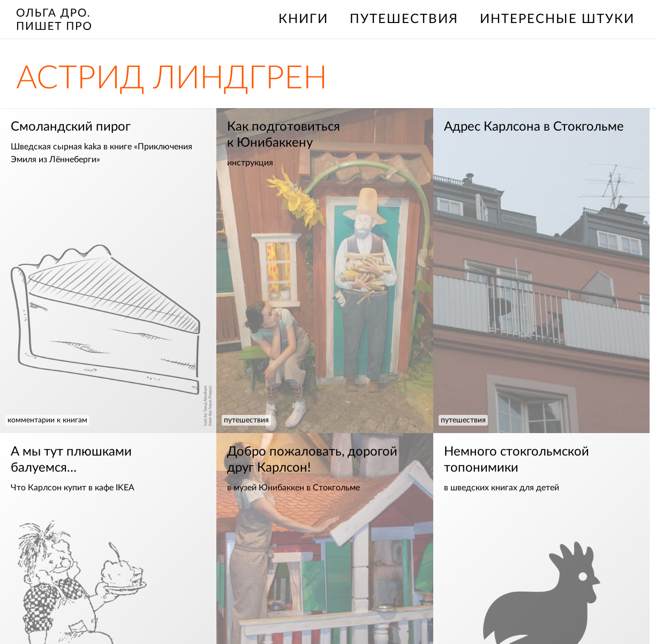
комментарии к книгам (47, 420)
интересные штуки (557, 19)
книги (303, 19)
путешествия (404, 19)
